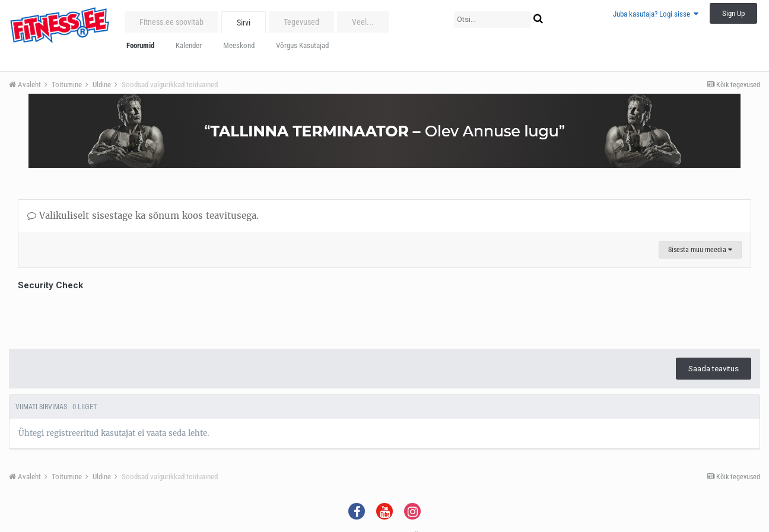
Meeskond (239, 45)
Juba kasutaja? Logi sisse (656, 14)
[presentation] (108, 317)
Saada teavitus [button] (714, 369)
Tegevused (301, 22)
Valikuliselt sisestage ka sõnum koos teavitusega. (143, 216)
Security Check (50, 285)
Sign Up (733, 13)
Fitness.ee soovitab (171, 22)
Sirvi (244, 23)
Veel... (363, 22)
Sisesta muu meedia (700, 250)
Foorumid (140, 45)
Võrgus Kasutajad (302, 45)
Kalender (189, 45)
